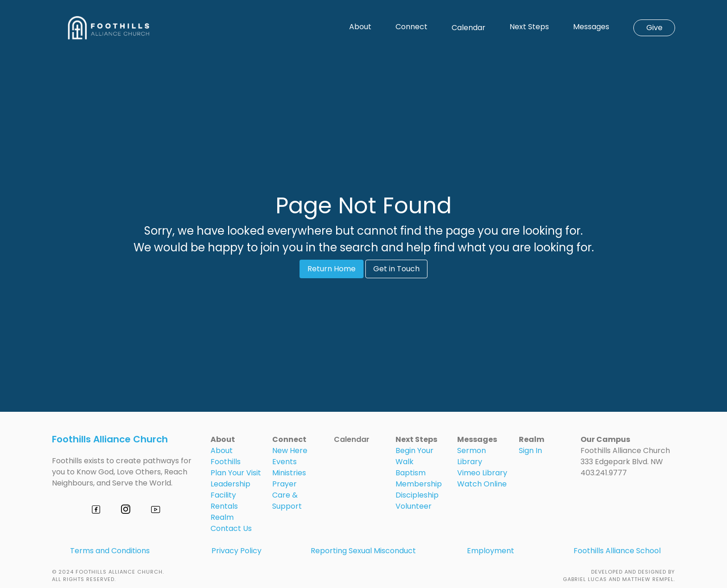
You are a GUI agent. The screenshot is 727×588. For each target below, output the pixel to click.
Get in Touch (396, 269)
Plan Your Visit (236, 473)
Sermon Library (472, 456)
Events (284, 462)
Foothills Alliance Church (110, 439)
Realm (222, 517)
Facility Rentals (224, 501)
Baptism (411, 473)
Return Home (332, 269)
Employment (491, 551)
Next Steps (529, 27)
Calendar (469, 28)
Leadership (230, 484)
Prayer (284, 484)
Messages (591, 27)
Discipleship (417, 495)
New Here (290, 451)
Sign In (530, 451)
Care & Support (287, 501)
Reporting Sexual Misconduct (363, 551)
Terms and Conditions (110, 551)
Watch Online (482, 484)
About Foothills (226, 456)
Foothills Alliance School (617, 551)
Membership (419, 484)
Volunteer (414, 506)
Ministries (289, 473)
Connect (411, 27)
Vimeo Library (482, 473)
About (360, 27)
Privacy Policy (236, 551)
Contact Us (231, 528)
